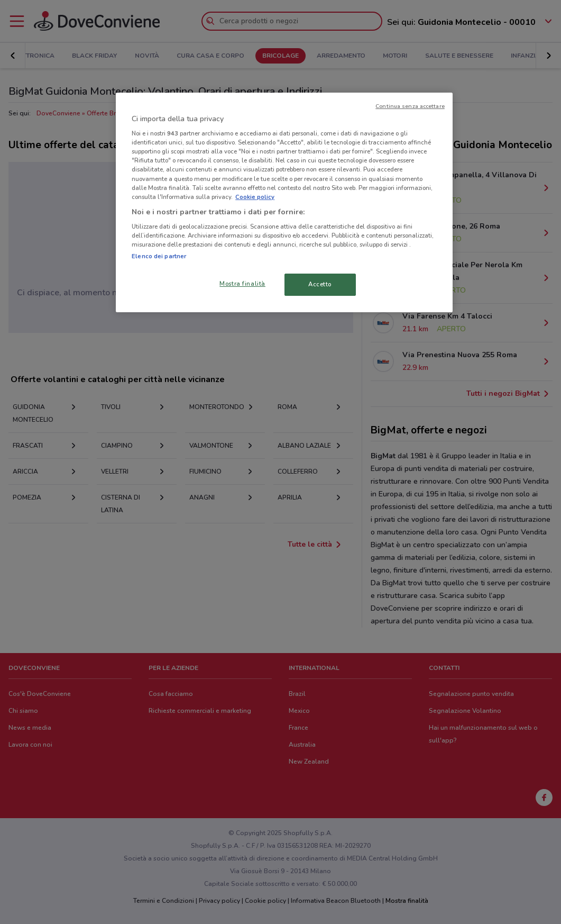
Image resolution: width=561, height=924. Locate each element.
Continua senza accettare (410, 106)
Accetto (320, 284)
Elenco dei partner (159, 256)
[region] (284, 203)
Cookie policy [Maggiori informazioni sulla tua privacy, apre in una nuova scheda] (255, 197)
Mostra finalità (242, 284)
